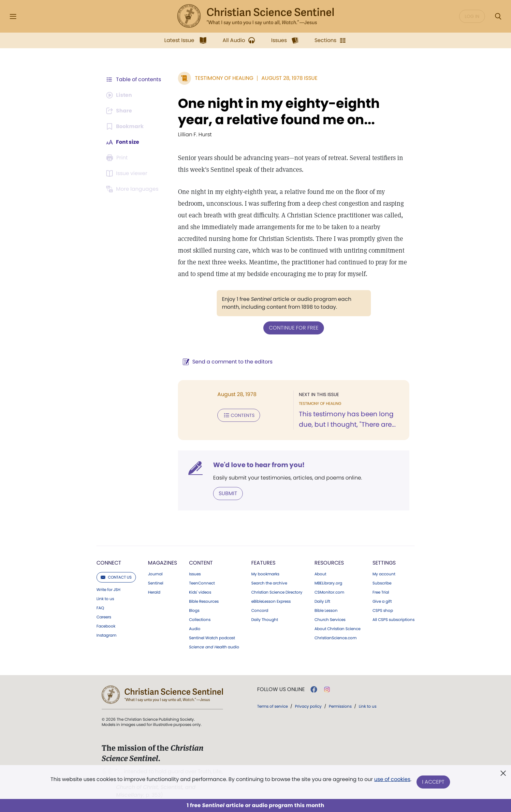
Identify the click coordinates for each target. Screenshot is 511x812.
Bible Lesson (326, 611)
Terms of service (272, 706)
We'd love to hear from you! (259, 465)
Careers (104, 617)
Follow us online (281, 689)
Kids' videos (200, 592)
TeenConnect (202, 583)
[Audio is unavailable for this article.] (119, 95)
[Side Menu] (13, 16)
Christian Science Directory (277, 592)
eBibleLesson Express (271, 601)
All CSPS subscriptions (394, 620)
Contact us (116, 577)
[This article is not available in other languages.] (133, 189)
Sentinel (156, 583)
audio (214, 647)
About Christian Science (337, 629)
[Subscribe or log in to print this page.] (118, 158)
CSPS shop (383, 611)
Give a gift (382, 601)
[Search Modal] (498, 16)
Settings (384, 563)
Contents (239, 415)
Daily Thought (265, 620)
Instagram (106, 635)
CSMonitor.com (329, 592)
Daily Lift (322, 601)
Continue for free (294, 328)
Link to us (105, 599)
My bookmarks (265, 574)
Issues (195, 574)
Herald (154, 592)
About (320, 574)
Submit (228, 493)
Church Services (330, 620)
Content (201, 563)
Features (263, 563)
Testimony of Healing (224, 78)
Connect (109, 563)
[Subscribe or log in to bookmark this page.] (125, 126)
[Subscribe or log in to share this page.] (120, 111)
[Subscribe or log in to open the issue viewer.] (128, 173)
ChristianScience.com (336, 638)
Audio (195, 629)
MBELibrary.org (328, 583)
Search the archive (269, 583)
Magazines (162, 563)
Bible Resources (204, 601)
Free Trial (381, 592)
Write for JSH (108, 590)
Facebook (106, 626)
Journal (155, 574)
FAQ (100, 608)
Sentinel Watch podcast (212, 638)
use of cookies (392, 779)
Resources (329, 563)
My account (384, 574)
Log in (472, 16)
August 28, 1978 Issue (289, 78)
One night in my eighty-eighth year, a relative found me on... (279, 111)
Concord (260, 611)
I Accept (433, 782)
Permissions (340, 706)
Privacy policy (308, 706)
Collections (200, 620)
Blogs (194, 611)
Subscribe (382, 583)
